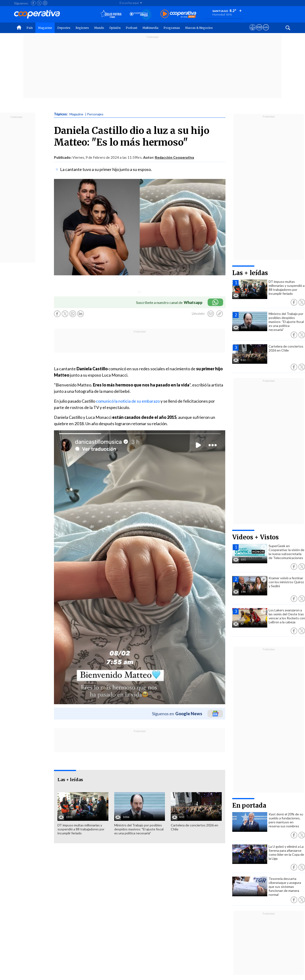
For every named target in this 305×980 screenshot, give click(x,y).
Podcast (132, 28)
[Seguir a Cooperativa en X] (39, 3)
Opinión (115, 28)
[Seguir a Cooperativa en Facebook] (33, 3)
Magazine (45, 28)
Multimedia (150, 28)
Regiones (82, 28)
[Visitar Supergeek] (266, 32)
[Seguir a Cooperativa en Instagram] (45, 3)
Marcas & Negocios (199, 28)
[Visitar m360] (259, 32)
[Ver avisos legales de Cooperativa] (253, 32)
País (30, 28)
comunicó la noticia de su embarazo (128, 401)
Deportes (64, 28)
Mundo (99, 28)
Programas (172, 28)
